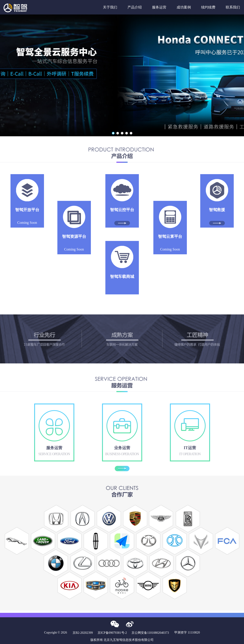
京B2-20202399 (83, 633)
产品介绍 (135, 7)
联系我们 (233, 7)
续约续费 (208, 7)
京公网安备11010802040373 (150, 633)
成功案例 (184, 7)
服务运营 (159, 7)
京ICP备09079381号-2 (112, 633)
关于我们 (110, 7)
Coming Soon (27, 216)
